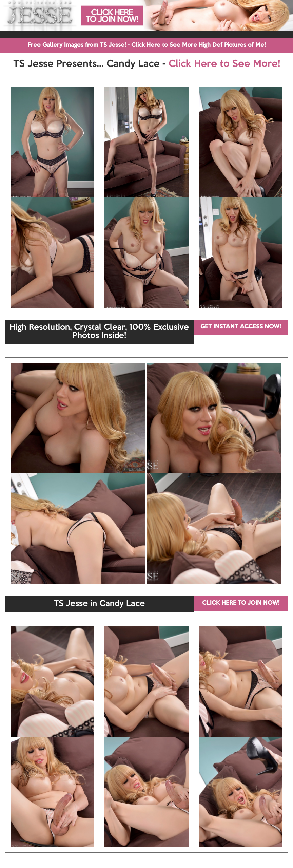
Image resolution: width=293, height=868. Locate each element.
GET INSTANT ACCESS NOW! (241, 327)
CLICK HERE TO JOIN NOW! (241, 603)
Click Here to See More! (224, 64)
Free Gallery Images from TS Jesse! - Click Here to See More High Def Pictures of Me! (146, 45)
